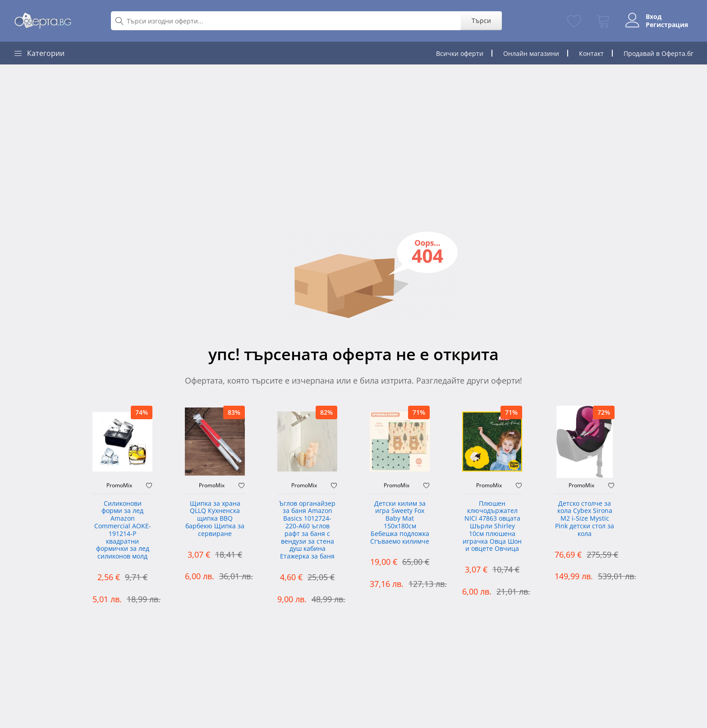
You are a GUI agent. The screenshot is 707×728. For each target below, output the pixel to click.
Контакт (591, 53)
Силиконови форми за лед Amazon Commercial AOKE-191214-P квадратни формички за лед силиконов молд (123, 530)
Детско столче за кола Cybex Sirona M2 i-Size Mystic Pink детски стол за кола (585, 519)
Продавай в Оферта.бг (659, 53)
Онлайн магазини (531, 53)
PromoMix (119, 485)
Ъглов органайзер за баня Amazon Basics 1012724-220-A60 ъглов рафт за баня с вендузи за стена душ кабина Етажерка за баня (307, 530)
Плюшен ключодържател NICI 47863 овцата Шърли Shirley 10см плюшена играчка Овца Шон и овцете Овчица (492, 527)
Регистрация (665, 25)
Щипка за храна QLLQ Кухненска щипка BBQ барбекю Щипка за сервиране (215, 519)
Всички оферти (460, 53)
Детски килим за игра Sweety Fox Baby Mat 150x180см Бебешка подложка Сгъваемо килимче (400, 523)
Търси (480, 21)
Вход (652, 17)
